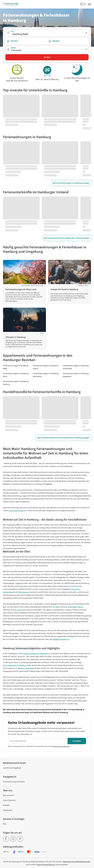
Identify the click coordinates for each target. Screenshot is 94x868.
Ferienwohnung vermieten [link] (14, 782)
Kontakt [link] (6, 805)
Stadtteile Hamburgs (61, 639)
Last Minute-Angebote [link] (12, 768)
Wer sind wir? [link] (9, 795)
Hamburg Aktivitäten (26, 668)
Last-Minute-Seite (16, 511)
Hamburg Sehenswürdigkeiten (35, 654)
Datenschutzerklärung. (61, 746)
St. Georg (18, 610)
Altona (80, 607)
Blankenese (24, 592)
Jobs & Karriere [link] (9, 800)
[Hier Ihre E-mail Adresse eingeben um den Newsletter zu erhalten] (38, 741)
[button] (47, 49)
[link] (6, 838)
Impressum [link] (8, 810)
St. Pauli (56, 607)
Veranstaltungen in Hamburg (15, 665)
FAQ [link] (5, 824)
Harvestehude (9, 592)
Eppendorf (76, 589)
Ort (12, 31)
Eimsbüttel (72, 607)
